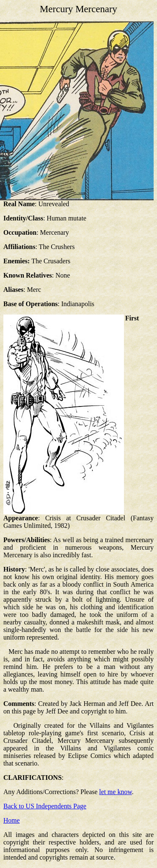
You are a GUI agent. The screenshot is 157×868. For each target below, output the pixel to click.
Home (12, 820)
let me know (116, 792)
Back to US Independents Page (45, 806)
